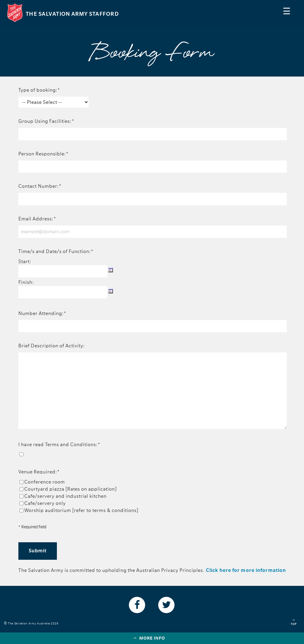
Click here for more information (246, 570)
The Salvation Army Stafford (72, 14)
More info (149, 638)
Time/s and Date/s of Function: (56, 252)
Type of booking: (39, 90)
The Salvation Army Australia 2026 (34, 623)
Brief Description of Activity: (52, 346)
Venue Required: (39, 472)
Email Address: (37, 219)
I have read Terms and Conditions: (59, 445)
